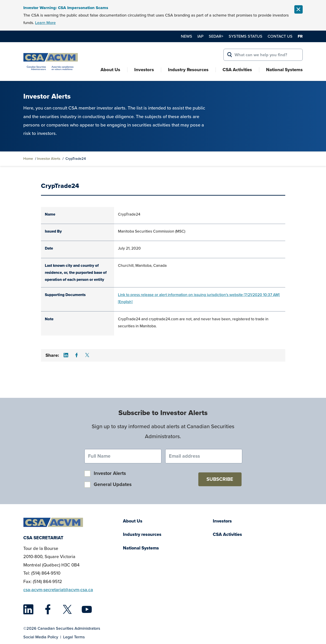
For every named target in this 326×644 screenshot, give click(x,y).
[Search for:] (263, 55)
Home (28, 159)
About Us (110, 70)
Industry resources (142, 534)
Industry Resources (188, 70)
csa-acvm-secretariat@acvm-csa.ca (58, 590)
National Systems (284, 70)
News (187, 36)
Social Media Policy (41, 637)
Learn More (45, 23)
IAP (200, 36)
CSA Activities (237, 70)
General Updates (113, 484)
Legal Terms (74, 637)
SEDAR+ (216, 36)
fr (300, 36)
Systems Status (246, 36)
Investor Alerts (49, 159)
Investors (144, 70)
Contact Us (280, 36)
